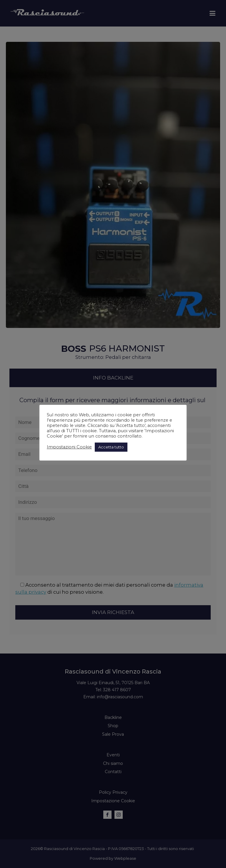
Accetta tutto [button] (111, 447)
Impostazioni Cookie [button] (69, 447)
